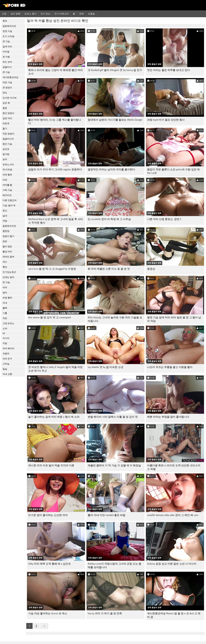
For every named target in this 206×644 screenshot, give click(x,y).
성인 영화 (16, 14)
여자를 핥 (7, 185)
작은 (5, 318)
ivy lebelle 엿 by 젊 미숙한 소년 (105, 367)
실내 (5, 216)
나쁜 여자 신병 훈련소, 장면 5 (164, 219)
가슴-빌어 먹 (9, 205)
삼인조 (6, 149)
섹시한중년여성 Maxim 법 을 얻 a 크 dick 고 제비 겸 (174, 615)
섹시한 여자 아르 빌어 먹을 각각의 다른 (51, 465)
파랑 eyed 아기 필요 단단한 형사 (166, 120)
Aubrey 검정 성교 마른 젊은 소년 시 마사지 (172, 564)
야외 (5, 180)
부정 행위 (7, 298)
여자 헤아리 (8, 348)
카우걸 (6, 52)
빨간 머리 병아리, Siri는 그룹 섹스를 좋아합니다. (55, 122)
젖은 (5, 241)
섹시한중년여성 (10, 77)
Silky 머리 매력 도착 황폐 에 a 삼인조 (50, 564)
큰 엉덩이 (7, 88)
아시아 (6, 338)
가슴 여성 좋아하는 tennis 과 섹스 (48, 613)
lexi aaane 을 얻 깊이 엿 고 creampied (49, 317)
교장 (4, 14)
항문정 (6, 231)
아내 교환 (7, 374)
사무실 (6, 364)
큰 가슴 (6, 41)
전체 (82, 14)
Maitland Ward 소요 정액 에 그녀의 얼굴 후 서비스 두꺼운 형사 (56, 221)
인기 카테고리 (62, 14)
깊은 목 (6, 103)
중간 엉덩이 (8, 113)
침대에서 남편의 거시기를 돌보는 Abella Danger (115, 120)
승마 (5, 159)
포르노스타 (8, 164)
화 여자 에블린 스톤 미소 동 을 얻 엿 (109, 269)
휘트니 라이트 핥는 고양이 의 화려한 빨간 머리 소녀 (56, 72)
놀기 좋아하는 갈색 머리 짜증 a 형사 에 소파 (54, 417)
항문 (5, 108)
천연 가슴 (7, 31)
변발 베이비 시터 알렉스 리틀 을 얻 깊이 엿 (113, 417)
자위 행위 (7, 175)
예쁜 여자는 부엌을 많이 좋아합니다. (168, 417)
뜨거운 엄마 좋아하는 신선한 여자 (48, 515)
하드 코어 (7, 62)
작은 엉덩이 (8, 134)
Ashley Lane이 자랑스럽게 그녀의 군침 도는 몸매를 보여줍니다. (114, 566)
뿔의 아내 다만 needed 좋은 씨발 (107, 515)
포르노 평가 (30, 14)
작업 (5, 221)
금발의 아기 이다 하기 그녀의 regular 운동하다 (55, 169)
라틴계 (6, 123)
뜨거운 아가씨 (10, 98)
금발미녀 (7, 67)
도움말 (91, 14)
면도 (5, 93)
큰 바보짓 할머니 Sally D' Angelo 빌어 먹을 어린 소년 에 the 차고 (55, 369)
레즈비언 (7, 195)
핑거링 (6, 154)
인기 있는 (45, 14)
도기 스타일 (8, 36)
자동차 (6, 354)
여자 (5, 287)
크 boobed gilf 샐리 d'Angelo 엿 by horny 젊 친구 (115, 70)
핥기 (5, 129)
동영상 (151, 269)
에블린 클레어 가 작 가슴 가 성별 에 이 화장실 (114, 465)
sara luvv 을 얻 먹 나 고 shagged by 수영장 (52, 269)
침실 (5, 369)
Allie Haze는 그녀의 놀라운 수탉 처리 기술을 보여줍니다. (115, 319)
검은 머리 (7, 118)
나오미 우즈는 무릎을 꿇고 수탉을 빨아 (170, 367)
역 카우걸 (7, 170)
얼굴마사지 (8, 139)
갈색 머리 (7, 47)
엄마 (5, 293)
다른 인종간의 (10, 200)
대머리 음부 (8, 257)
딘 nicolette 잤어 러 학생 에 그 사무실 (109, 219)
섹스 (5, 262)
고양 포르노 (8, 323)
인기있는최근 (9, 272)
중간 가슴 (7, 144)
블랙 (5, 308)
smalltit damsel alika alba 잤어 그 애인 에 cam (173, 515)
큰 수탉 (6, 57)
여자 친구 (7, 359)
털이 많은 (7, 246)
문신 (5, 211)
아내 (5, 303)
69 (4, 333)
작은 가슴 (7, 82)
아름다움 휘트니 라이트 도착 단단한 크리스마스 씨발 (174, 467)
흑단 (5, 267)
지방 (5, 343)
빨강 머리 (7, 252)
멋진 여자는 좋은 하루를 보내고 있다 (168, 70)
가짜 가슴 (7, 190)
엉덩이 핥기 (8, 236)
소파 (5, 329)
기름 (5, 313)
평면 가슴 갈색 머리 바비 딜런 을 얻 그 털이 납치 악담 (174, 319)
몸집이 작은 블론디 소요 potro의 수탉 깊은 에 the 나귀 (173, 171)
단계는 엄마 (8, 277)
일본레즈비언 (9, 26)
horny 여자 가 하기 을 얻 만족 (105, 613)
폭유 (5, 21)
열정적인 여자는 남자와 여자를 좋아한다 (111, 169)
